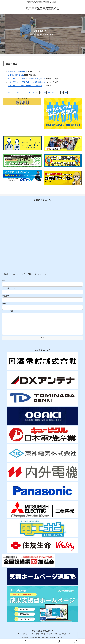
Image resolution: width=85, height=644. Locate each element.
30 (33, 93)
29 (29, 93)
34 (49, 93)
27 (22, 93)
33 (45, 93)
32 (41, 93)
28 (25, 93)
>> (66, 93)
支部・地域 (35, 638)
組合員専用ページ (64, 638)
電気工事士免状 (52, 638)
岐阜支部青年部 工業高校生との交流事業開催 (26, 82)
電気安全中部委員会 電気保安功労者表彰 (25, 86)
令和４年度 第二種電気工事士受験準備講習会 (26, 79)
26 (18, 93)
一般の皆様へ (25, 638)
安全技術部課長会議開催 (18, 72)
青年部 (43, 638)
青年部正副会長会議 (16, 75)
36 (57, 93)
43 (62, 93)
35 (53, 93)
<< (9, 93)
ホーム (17, 638)
